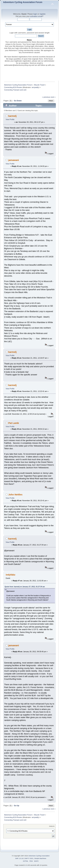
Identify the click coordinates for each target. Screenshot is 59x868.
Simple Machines (40, 858)
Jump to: (52, 826)
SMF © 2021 (29, 858)
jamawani (14, 160)
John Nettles (15, 494)
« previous (46, 97)
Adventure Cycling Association (39, 856)
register (43, 14)
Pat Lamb (14, 423)
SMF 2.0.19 (19, 858)
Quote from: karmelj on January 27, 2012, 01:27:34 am (25, 587)
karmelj (12, 116)
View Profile (10, 119)
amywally (35, 87)
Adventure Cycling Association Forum (23, 2)
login (35, 14)
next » (53, 97)
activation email (36, 16)
